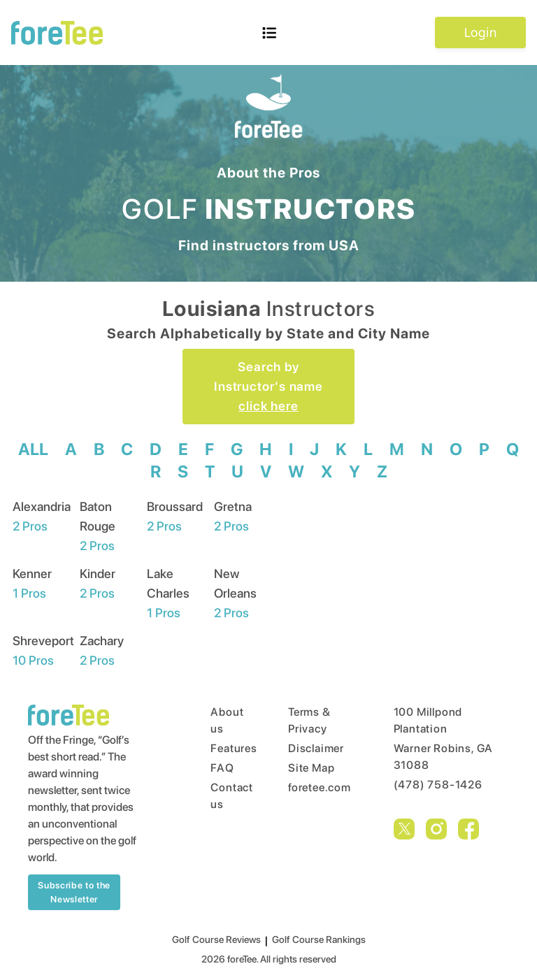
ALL (33, 449)
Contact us (223, 796)
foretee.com (314, 787)
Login (480, 32)
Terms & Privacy (309, 720)
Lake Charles (168, 593)
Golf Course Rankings (319, 939)
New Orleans (235, 593)
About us (223, 720)
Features (223, 748)
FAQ (222, 768)
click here (268, 406)
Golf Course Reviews (216, 939)
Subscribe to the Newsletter (74, 892)
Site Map (311, 768)
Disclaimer (314, 748)
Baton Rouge (98, 526)
